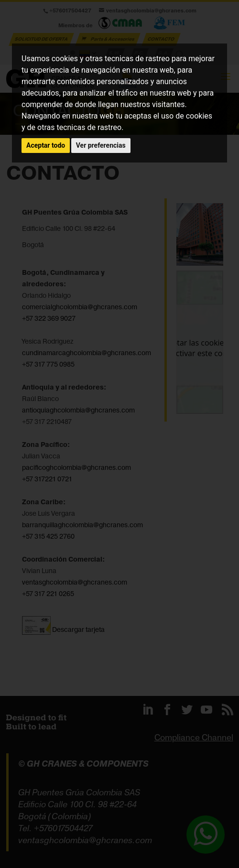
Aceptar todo (46, 145)
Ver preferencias (101, 145)
